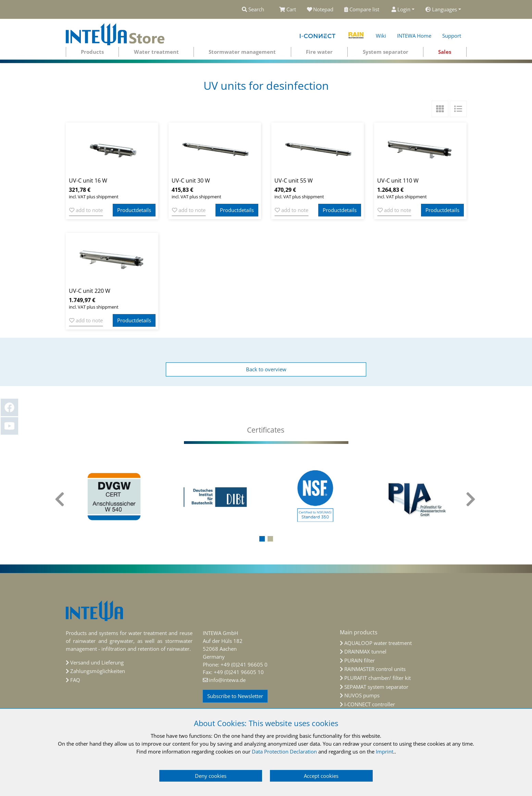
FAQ (75, 680)
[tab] (266, 430)
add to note (86, 210)
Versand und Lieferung (97, 662)
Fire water (319, 52)
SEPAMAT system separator (376, 687)
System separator (386, 52)
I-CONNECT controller (370, 704)
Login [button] (401, 9)
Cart (288, 9)
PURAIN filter (360, 660)
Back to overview (266, 369)
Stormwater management (242, 52)
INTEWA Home (414, 36)
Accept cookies (321, 776)
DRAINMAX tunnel (365, 651)
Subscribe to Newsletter (235, 696)
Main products (359, 632)
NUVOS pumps (362, 695)
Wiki (381, 36)
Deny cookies (211, 776)
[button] (262, 539)
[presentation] (61, 499)
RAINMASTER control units (375, 669)
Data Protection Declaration (284, 751)
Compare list (362, 9)
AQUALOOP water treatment (378, 643)
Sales (445, 52)
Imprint (385, 751)
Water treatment (156, 52)
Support (452, 36)
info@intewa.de (227, 680)
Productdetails (134, 210)
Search (253, 9)
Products (92, 52)
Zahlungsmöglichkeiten (98, 671)
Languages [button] (441, 9)
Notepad (320, 9)
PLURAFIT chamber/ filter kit (378, 678)
